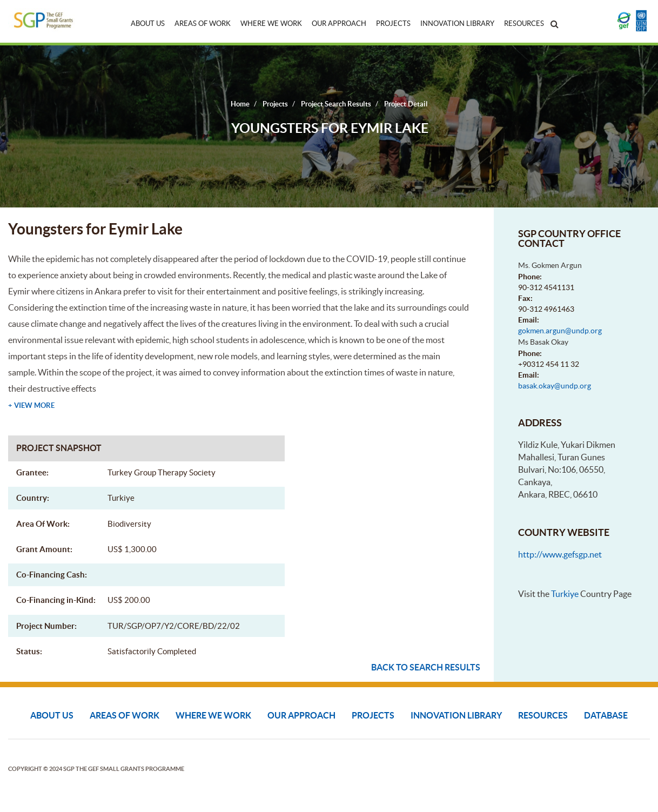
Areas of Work (203, 24)
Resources (524, 24)
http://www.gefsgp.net (560, 554)
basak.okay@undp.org (555, 386)
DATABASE (606, 715)
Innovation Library (457, 24)
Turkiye (565, 594)
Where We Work (271, 24)
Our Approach (339, 24)
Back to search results (426, 667)
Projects (393, 24)
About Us (148, 24)
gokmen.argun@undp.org (560, 331)
